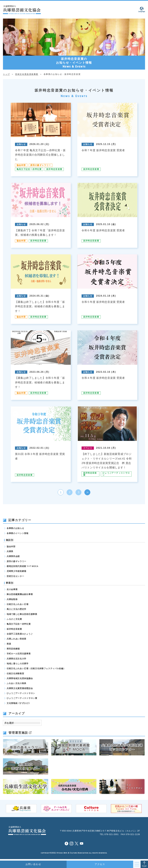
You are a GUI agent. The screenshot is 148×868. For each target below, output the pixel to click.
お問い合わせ (33, 864)
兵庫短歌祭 (12, 599)
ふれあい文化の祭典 (16, 684)
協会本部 (21, 165)
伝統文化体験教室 (15, 674)
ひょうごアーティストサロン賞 (22, 699)
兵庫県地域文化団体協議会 (20, 679)
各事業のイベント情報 (18, 533)
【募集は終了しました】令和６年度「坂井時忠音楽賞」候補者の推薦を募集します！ (40, 306)
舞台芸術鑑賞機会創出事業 (20, 594)
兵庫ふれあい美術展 (16, 639)
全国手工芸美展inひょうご (20, 634)
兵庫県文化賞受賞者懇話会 (20, 690)
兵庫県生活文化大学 (16, 659)
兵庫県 (10, 551)
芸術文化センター (15, 576)
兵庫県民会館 (13, 556)
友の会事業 (12, 589)
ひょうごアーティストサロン (116, 473)
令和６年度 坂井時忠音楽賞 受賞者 (103, 230)
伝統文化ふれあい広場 (18, 604)
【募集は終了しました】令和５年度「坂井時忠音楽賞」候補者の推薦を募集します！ (40, 382)
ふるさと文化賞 (14, 619)
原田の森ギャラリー (41, 165)
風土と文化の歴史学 (16, 609)
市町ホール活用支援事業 (19, 654)
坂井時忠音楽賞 (54, 169)
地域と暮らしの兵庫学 (18, 664)
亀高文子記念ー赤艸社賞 (29, 169)
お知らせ (21, 144)
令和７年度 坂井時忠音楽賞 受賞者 (103, 150)
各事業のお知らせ (15, 527)
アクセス (100, 864)
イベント (88, 447)
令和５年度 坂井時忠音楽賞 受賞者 (103, 302)
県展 (9, 644)
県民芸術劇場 (13, 649)
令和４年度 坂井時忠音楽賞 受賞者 (103, 377)
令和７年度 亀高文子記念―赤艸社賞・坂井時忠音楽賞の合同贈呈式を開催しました (40, 155)
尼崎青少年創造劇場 (16, 571)
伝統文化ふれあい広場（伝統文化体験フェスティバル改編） (36, 669)
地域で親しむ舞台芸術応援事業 (22, 614)
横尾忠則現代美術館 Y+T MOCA (23, 566)
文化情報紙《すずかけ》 (19, 704)
